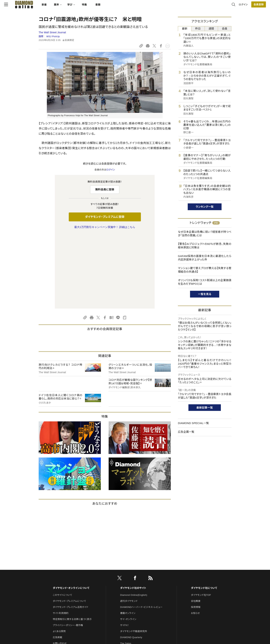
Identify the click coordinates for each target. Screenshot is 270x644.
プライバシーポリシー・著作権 (68, 550)
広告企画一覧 (186, 432)
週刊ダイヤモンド (129, 526)
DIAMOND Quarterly (131, 563)
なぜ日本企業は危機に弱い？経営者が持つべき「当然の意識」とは (205, 234)
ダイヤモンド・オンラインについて (71, 513)
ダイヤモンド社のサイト (133, 513)
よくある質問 (59, 557)
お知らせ (195, 538)
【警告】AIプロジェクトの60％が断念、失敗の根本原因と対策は (205, 246)
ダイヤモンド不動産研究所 (134, 557)
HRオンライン (127, 575)
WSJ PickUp (53, 36)
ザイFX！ (125, 550)
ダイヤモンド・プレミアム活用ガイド (70, 532)
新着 (79, 6)
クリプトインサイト (129, 581)
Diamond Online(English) (134, 520)
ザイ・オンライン (128, 544)
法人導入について (62, 575)
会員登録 (224, 6)
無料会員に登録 (105, 189)
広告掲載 (57, 563)
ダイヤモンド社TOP (201, 520)
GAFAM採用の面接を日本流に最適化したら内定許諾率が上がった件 (205, 258)
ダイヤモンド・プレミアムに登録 (105, 217)
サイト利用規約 (61, 538)
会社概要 (196, 526)
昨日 (198, 29)
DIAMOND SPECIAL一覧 (193, 423)
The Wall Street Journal (52, 32)
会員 (225, 29)
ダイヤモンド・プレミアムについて (69, 526)
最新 (185, 29)
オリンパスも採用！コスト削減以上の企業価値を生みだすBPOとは (205, 282)
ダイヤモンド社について (204, 513)
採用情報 (196, 532)
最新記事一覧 (205, 408)
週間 (211, 29)
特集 (119, 6)
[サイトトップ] (55, 6)
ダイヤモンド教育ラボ (131, 587)
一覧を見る (205, 294)
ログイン (209, 6)
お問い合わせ (60, 569)
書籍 (132, 6)
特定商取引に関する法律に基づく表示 (72, 544)
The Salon (126, 569)
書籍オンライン (128, 538)
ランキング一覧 (205, 207)
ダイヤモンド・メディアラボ (133, 593)
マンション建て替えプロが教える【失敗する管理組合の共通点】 (205, 270)
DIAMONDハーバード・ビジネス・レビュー (141, 532)
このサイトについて (62, 520)
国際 (41, 36)
